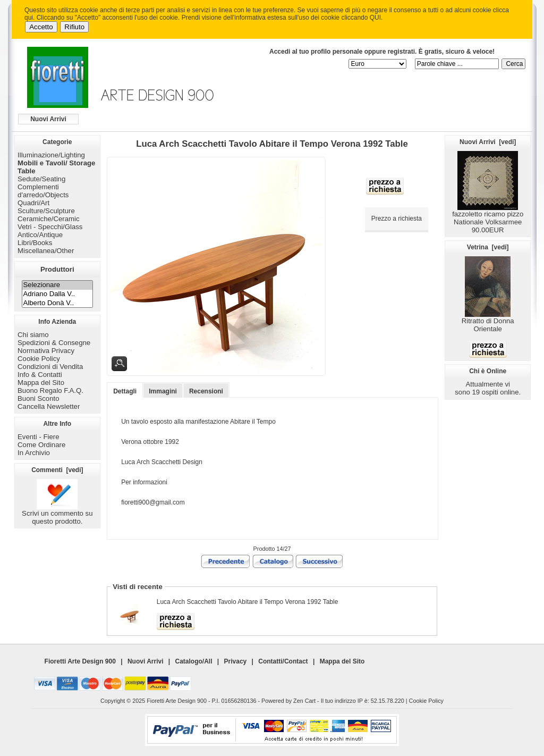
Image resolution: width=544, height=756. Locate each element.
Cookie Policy (39, 359)
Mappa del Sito (41, 383)
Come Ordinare (41, 445)
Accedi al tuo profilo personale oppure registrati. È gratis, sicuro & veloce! (382, 52)
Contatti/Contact (283, 661)
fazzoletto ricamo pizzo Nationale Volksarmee (488, 215)
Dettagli (125, 391)
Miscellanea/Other (46, 251)
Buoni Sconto (38, 398)
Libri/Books (35, 243)
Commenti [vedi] (57, 470)
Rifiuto (74, 27)
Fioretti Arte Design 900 (80, 661)
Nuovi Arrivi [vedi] (488, 142)
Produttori (57, 269)
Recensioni (206, 391)
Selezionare (58, 285)
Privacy (236, 661)
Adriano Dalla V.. (58, 294)
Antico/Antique (40, 235)
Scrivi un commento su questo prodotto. (57, 514)
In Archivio (34, 453)
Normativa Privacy (46, 351)
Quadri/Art (33, 203)
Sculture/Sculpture (46, 211)
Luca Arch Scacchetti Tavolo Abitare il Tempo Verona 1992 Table (248, 602)
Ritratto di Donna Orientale (488, 322)
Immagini (163, 391)
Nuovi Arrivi (48, 119)
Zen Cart (304, 701)
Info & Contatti (40, 375)
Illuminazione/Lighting (51, 155)
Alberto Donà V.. (58, 303)
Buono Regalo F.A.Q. (50, 390)
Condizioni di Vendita (50, 367)
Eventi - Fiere (38, 437)
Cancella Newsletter (49, 406)
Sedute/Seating (41, 179)
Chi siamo (33, 335)
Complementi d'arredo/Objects (43, 191)
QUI (375, 18)
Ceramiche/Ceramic (49, 219)
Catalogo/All (194, 661)
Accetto (41, 27)
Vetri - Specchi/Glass (50, 227)
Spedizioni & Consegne (54, 343)
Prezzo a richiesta (397, 219)
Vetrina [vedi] (488, 247)
